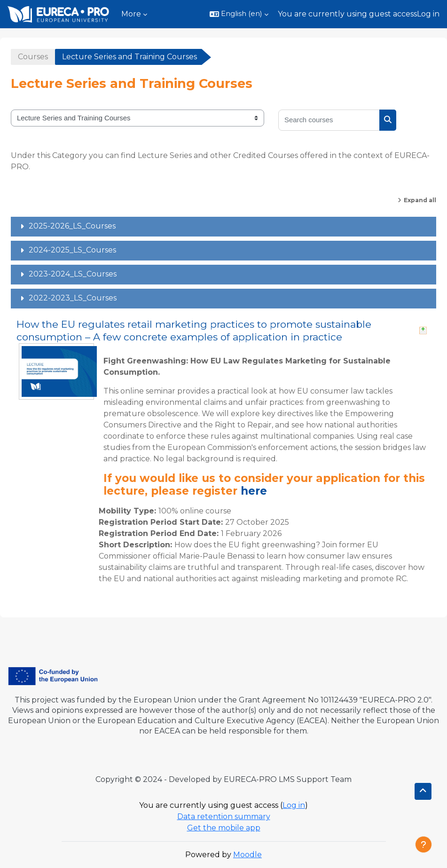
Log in (428, 14)
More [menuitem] (131, 14)
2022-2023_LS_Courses (73, 298)
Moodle (247, 855)
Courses (33, 57)
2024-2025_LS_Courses (72, 250)
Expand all (420, 200)
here (254, 491)
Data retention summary (224, 817)
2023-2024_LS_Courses (73, 274)
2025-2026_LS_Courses (72, 226)
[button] (239, 14)
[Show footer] (423, 844)
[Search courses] (329, 120)
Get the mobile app (224, 828)
